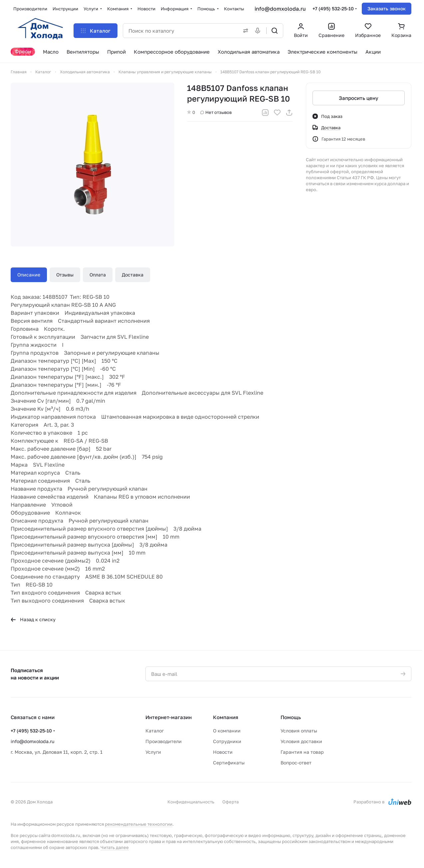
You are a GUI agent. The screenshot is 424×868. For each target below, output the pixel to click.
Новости (223, 752)
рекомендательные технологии (139, 824)
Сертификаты (229, 763)
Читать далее (115, 847)
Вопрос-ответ (296, 763)
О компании (227, 731)
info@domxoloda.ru (280, 9)
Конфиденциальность (191, 802)
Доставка (133, 275)
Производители (164, 741)
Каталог (155, 731)
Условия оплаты (299, 731)
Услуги (153, 752)
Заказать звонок (387, 8)
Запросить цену (359, 98)
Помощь (291, 717)
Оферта (230, 802)
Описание (29, 275)
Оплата (98, 275)
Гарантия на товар (302, 752)
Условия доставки (301, 741)
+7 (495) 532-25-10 (333, 8)
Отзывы (65, 275)
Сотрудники (227, 741)
